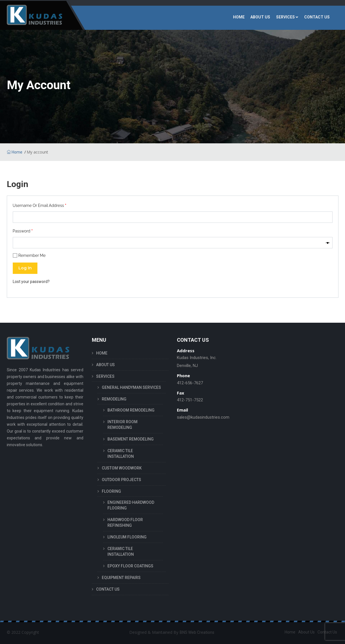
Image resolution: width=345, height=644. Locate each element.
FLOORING (111, 491)
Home (15, 152)
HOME (240, 18)
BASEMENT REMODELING (131, 439)
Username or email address (40, 205)
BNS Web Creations (197, 632)
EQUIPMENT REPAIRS (121, 578)
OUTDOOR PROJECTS (121, 480)
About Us (306, 632)
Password (23, 231)
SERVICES (286, 18)
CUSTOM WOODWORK (122, 468)
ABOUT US (261, 18)
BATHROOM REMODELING (131, 410)
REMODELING (114, 399)
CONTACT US (317, 18)
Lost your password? (31, 282)
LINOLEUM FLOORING (127, 537)
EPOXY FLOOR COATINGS (130, 566)
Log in (25, 268)
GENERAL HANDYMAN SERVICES (131, 387)
